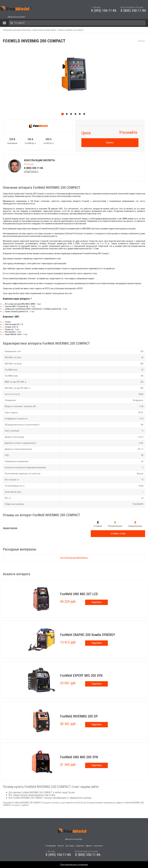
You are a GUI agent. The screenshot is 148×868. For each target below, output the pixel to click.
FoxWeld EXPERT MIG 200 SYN (81, 676)
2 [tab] (67, 115)
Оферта (89, 846)
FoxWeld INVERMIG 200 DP (79, 716)
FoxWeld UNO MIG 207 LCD (79, 594)
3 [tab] (72, 115)
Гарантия (80, 846)
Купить (110, 142)
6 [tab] (85, 115)
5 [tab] (81, 115)
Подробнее (96, 602)
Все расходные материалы (74, 558)
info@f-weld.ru (31, 171)
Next (147, 81)
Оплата (61, 846)
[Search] (77, 23)
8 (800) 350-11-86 (133, 11)
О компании (51, 846)
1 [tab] (63, 115)
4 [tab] (76, 115)
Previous (1, 81)
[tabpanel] (74, 81)
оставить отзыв (118, 533)
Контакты (98, 846)
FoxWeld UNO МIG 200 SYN (79, 757)
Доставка (70, 846)
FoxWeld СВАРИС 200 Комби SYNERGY (88, 635)
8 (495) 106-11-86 (104, 11)
